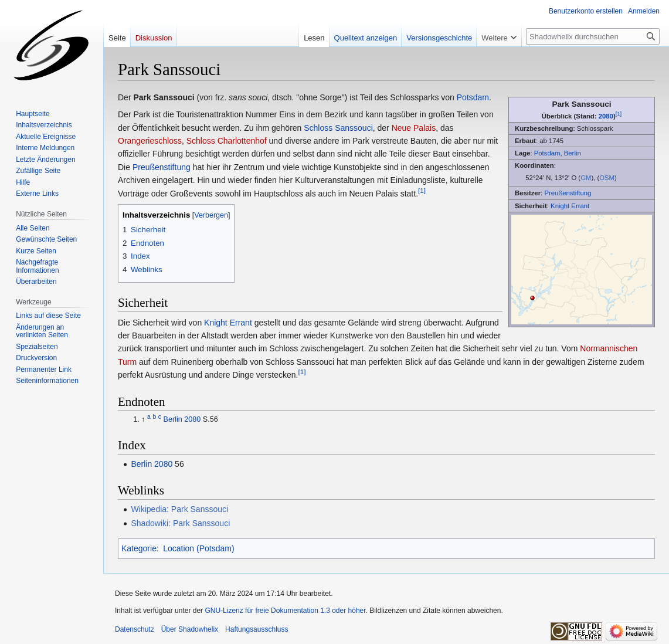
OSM (607, 178)
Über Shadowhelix (190, 629)
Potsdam (547, 153)
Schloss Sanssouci (338, 128)
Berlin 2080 (182, 419)
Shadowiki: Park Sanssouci (180, 523)
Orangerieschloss (150, 141)
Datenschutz (135, 629)
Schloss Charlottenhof (227, 141)
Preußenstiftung (568, 193)
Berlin (573, 153)
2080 (606, 116)
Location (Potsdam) (198, 548)
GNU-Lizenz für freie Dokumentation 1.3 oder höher (285, 611)
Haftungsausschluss (257, 629)
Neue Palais (414, 128)
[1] (619, 113)
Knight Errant (570, 206)
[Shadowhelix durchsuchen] (593, 36)
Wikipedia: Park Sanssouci (179, 509)
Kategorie (139, 548)
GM (586, 178)
